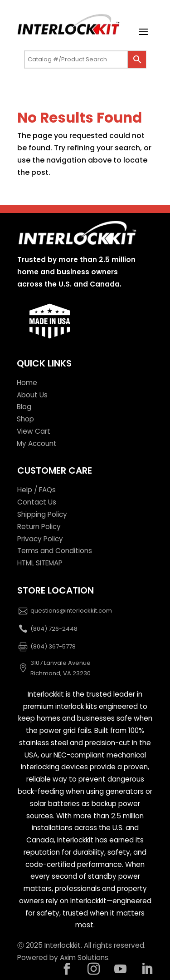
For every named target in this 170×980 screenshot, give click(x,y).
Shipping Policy (42, 514)
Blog (24, 407)
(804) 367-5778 (53, 646)
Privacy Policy (40, 539)
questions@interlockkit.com (71, 611)
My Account (37, 443)
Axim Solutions (84, 958)
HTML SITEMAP (40, 563)
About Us (32, 395)
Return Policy (39, 527)
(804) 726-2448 (54, 629)
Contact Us (37, 502)
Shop (25, 419)
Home (27, 383)
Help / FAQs (36, 490)
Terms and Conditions (55, 551)
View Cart (34, 431)
